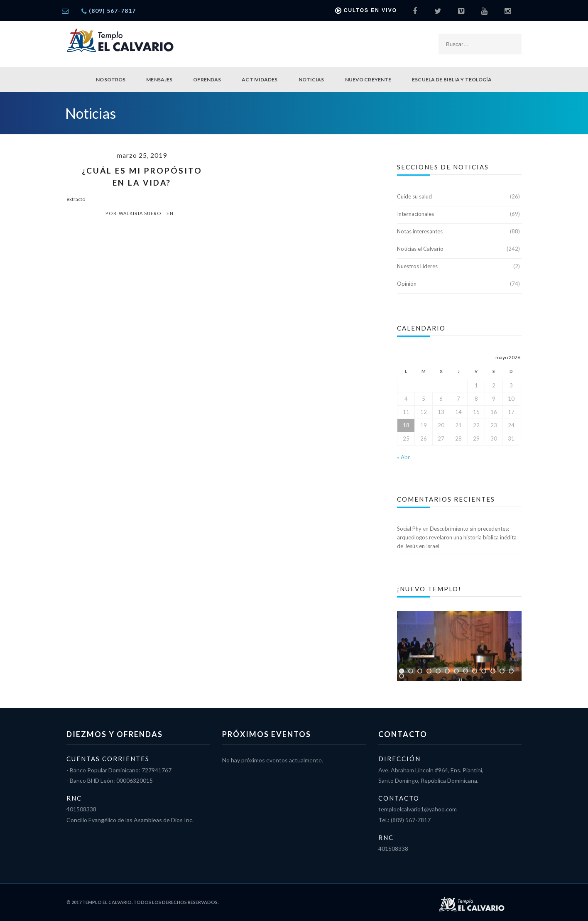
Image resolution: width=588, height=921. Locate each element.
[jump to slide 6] (447, 671)
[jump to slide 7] (456, 671)
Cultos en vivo (366, 11)
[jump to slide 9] (475, 671)
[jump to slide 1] (402, 671)
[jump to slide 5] (438, 671)
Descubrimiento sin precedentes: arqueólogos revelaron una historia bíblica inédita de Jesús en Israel (457, 537)
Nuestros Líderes (417, 266)
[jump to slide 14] (402, 676)
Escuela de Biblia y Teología (452, 80)
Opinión (407, 284)
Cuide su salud (414, 196)
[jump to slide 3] (420, 671)
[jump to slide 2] (411, 671)
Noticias (311, 80)
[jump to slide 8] (465, 671)
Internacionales (415, 214)
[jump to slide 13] (511, 671)
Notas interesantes (420, 231)
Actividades (260, 80)
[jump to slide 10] (484, 671)
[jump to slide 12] (502, 671)
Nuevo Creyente (368, 80)
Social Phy (409, 529)
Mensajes (159, 80)
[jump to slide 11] (493, 671)
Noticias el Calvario (420, 249)
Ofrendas (207, 80)
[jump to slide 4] (429, 671)
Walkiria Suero (140, 213)
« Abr (403, 457)
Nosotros (111, 80)
